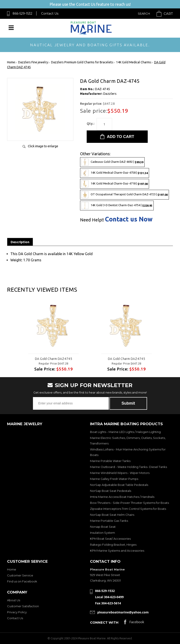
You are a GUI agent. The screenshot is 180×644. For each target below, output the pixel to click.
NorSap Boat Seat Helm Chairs (112, 515)
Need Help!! (92, 220)
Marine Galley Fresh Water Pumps (114, 479)
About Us (14, 600)
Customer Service (20, 575)
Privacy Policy (17, 612)
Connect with (104, 622)
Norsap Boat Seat (103, 527)
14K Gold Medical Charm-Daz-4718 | (115, 184)
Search (144, 14)
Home (12, 569)
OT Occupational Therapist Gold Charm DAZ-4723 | (124, 195)
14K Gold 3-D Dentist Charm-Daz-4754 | (117, 206)
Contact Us (50, 14)
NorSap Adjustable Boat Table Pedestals (119, 485)
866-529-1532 (22, 14)
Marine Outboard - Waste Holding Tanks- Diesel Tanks (128, 467)
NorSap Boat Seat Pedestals (111, 491)
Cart (168, 14)
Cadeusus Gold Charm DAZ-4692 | (112, 162)
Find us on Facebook (22, 581)
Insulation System (102, 533)
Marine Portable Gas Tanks (109, 521)
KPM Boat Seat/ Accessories (110, 539)
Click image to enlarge (43, 146)
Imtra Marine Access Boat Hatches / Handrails (122, 497)
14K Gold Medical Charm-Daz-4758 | (115, 173)
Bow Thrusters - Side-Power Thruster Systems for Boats (129, 503)
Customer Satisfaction (23, 606)
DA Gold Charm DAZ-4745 (54, 359)
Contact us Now (129, 219)
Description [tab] (20, 242)
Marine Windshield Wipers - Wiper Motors (120, 473)
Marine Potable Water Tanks (110, 461)
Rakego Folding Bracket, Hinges (113, 545)
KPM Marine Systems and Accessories (117, 551)
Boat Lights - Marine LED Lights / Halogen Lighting (125, 432)
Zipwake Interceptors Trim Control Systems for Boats (128, 509)
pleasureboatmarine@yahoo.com (123, 612)
